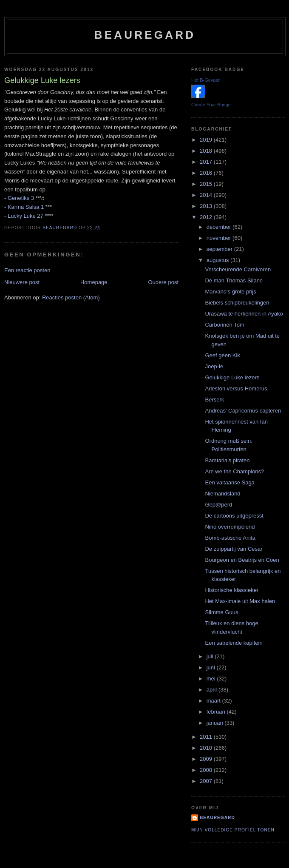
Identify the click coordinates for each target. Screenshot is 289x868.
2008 (207, 770)
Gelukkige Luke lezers (232, 377)
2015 (207, 184)
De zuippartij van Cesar (234, 549)
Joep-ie (214, 366)
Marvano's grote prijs (230, 292)
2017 (207, 162)
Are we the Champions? (234, 471)
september (220, 249)
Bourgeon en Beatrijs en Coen (242, 560)
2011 (207, 737)
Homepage (94, 282)
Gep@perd (218, 505)
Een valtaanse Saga (229, 482)
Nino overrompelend (230, 527)
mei (212, 679)
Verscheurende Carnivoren (238, 269)
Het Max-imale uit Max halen (240, 601)
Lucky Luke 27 (25, 216)
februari (217, 712)
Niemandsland (222, 494)
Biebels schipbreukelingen (237, 303)
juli (211, 656)
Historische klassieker (232, 590)
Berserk (214, 400)
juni (212, 667)
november (220, 238)
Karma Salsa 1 (26, 207)
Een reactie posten (27, 270)
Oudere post (163, 282)
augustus (218, 260)
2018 (207, 151)
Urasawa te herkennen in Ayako (244, 314)
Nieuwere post (22, 282)
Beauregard (145, 35)
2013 (207, 206)
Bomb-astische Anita (230, 538)
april (212, 690)
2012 (207, 217)
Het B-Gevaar (205, 80)
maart (214, 701)
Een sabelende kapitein (234, 643)
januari (216, 723)
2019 (207, 140)
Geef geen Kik (222, 355)
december (220, 227)
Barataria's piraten (227, 460)
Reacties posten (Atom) (71, 297)
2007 (207, 781)
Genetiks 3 (21, 198)
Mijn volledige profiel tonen (233, 830)
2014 (207, 195)
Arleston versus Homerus (236, 388)
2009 (207, 759)
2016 (207, 173)
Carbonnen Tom (224, 325)
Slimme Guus (221, 612)
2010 (207, 748)
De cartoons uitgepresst (234, 516)
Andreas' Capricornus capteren (243, 411)
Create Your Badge (211, 105)
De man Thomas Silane (234, 280)
